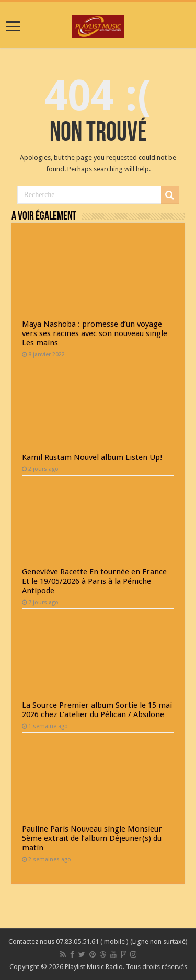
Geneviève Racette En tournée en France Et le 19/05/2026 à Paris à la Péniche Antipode (94, 581)
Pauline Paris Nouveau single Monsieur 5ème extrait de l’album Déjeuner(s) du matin (92, 838)
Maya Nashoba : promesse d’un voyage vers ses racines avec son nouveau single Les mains (95, 333)
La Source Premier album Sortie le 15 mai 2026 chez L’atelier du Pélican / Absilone (97, 710)
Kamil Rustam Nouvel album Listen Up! (92, 457)
